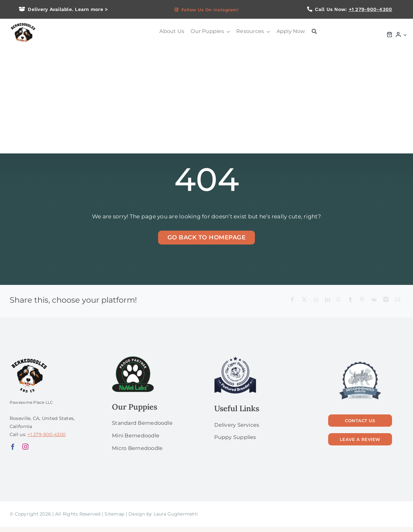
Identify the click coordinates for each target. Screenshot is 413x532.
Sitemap (114, 514)
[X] (304, 300)
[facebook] (13, 447)
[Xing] (386, 300)
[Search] (314, 31)
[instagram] (25, 447)
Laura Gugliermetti (176, 514)
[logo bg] (23, 23)
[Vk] (374, 300)
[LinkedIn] (327, 300)
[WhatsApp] (339, 300)
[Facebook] (292, 300)
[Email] (398, 300)
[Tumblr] (350, 300)
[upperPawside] (235, 359)
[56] (360, 362)
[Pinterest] (362, 300)
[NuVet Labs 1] (133, 359)
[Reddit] (316, 300)
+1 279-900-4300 (371, 9)
